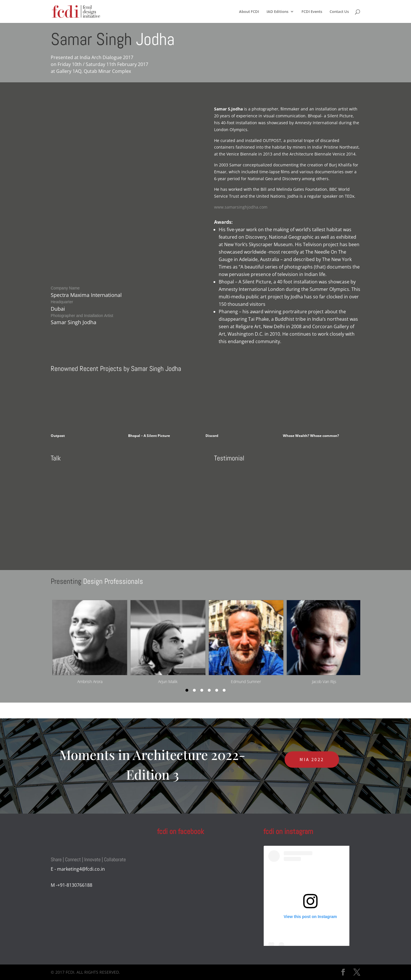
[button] (187, 690)
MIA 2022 (312, 759)
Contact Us (339, 12)
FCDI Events (312, 12)
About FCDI (249, 12)
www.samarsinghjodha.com (241, 207)
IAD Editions (277, 12)
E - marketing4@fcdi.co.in (78, 869)
